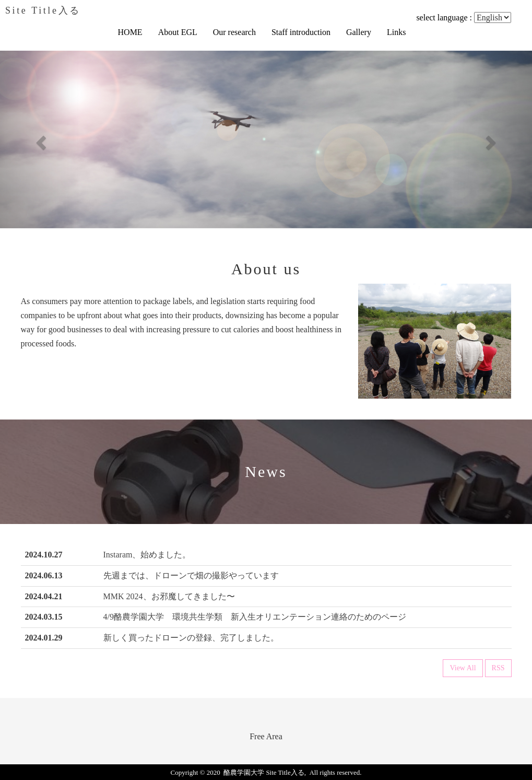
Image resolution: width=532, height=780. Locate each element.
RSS (498, 668)
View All (463, 668)
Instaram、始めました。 (147, 555)
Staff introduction (301, 32)
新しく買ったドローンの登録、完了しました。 (191, 638)
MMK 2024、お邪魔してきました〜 (169, 596)
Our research (234, 32)
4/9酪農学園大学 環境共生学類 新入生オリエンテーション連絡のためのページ (255, 617)
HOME (130, 32)
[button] (40, 139)
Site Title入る (43, 10)
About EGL (178, 32)
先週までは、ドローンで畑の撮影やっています (191, 575)
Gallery (359, 32)
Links (396, 32)
